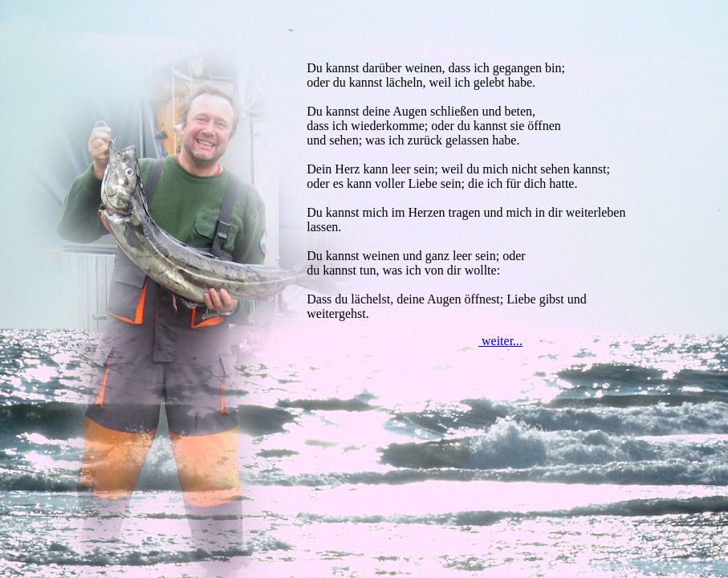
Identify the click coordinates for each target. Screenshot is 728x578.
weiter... (500, 341)
